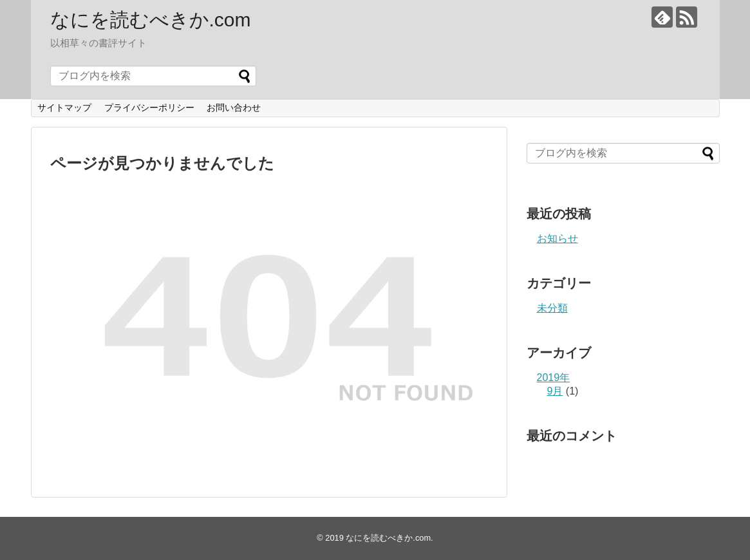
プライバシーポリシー (149, 107)
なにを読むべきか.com (151, 20)
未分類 (552, 308)
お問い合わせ (234, 107)
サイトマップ (64, 107)
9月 (555, 391)
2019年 (554, 378)
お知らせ (558, 238)
